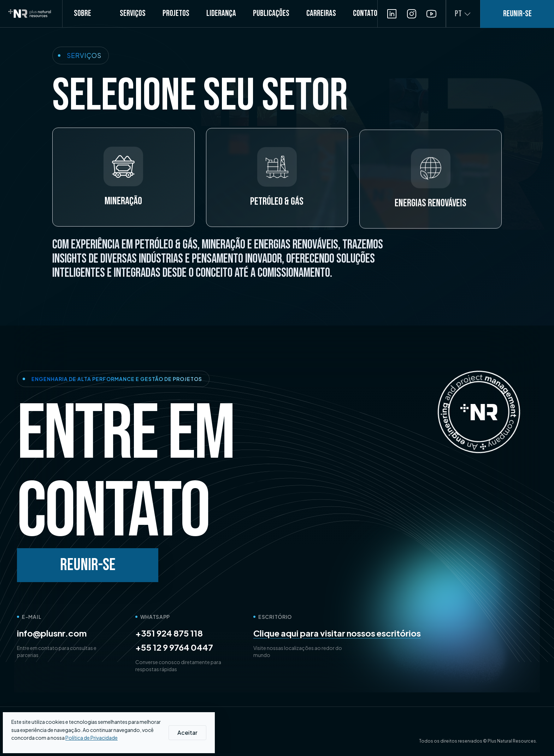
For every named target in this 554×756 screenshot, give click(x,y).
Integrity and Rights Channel (165, 741)
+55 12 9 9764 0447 (174, 647)
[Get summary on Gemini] (122, 725)
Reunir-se (88, 565)
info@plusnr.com (52, 633)
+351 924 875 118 (169, 633)
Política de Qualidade (101, 741)
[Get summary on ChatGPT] (106, 725)
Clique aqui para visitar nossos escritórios (337, 633)
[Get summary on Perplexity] (138, 725)
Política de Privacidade (43, 741)
